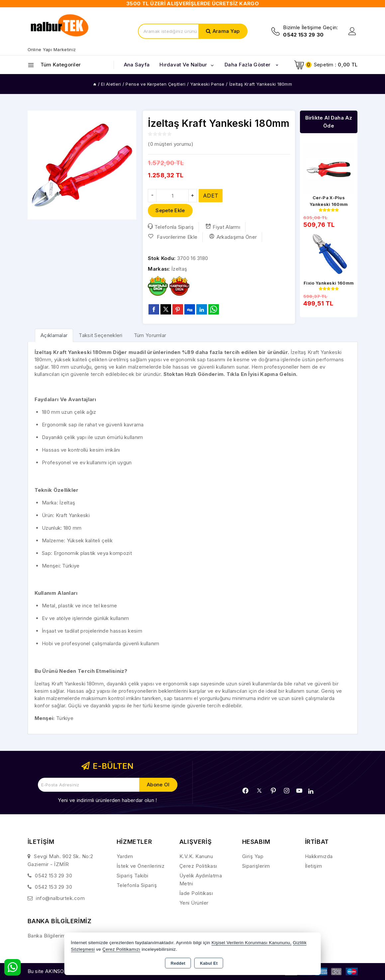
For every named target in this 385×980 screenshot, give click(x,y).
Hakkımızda (319, 856)
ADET (211, 196)
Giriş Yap (253, 856)
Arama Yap (226, 31)
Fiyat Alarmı (223, 227)
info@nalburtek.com (60, 898)
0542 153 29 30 (53, 876)
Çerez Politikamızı (121, 949)
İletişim (314, 866)
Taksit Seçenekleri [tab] (100, 335)
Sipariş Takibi (133, 876)
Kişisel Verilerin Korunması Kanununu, (252, 943)
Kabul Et (209, 963)
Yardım (125, 856)
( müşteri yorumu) (170, 144)
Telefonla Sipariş (171, 227)
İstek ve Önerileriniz (141, 866)
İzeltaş (179, 269)
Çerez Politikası (198, 866)
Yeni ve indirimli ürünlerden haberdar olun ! (107, 800)
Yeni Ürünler (194, 903)
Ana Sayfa (137, 65)
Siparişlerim (256, 866)
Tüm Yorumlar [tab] (150, 335)
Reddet (178, 963)
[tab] (54, 335)
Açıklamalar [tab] (54, 335)
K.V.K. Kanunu (196, 856)
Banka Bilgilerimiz (49, 936)
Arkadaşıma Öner (233, 237)
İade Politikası (196, 893)
